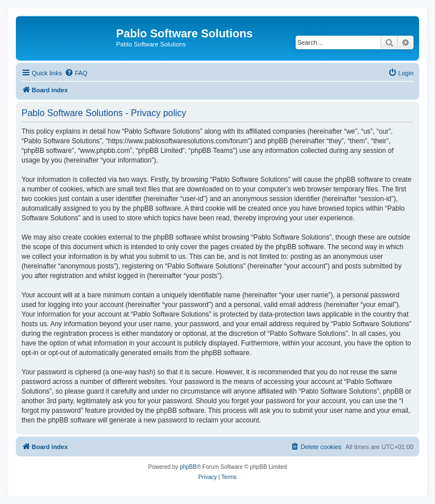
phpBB (188, 467)
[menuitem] (76, 73)
